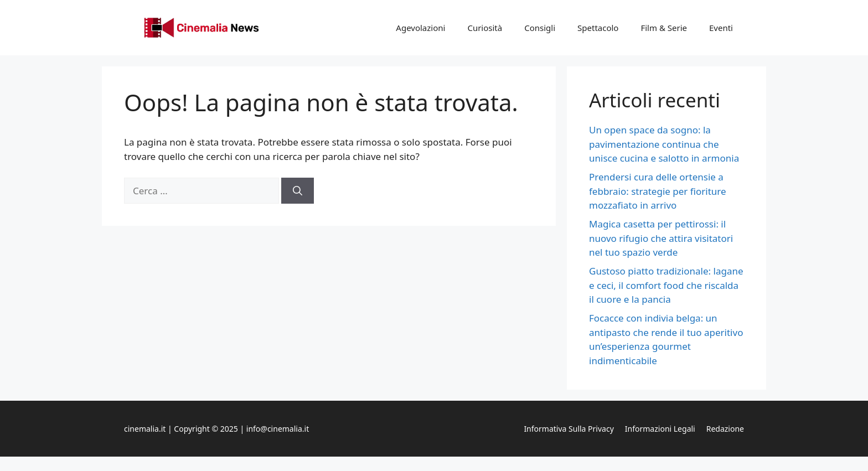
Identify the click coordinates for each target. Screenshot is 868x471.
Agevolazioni (420, 28)
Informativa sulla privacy (569, 429)
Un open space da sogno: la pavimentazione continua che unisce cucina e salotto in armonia (664, 144)
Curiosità (485, 28)
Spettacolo (598, 28)
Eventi (721, 28)
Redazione (725, 429)
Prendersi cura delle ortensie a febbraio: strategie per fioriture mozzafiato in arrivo (658, 191)
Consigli (540, 28)
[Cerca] (298, 191)
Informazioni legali (660, 429)
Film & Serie (664, 28)
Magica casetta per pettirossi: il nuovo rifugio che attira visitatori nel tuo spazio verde (661, 238)
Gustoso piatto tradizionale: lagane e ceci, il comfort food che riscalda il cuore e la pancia (666, 285)
